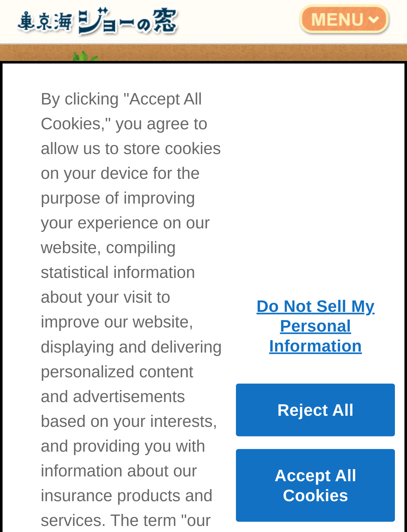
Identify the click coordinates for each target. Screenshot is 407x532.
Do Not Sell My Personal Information (316, 336)
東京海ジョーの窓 (92, 22)
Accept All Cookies (316, 495)
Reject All (315, 420)
